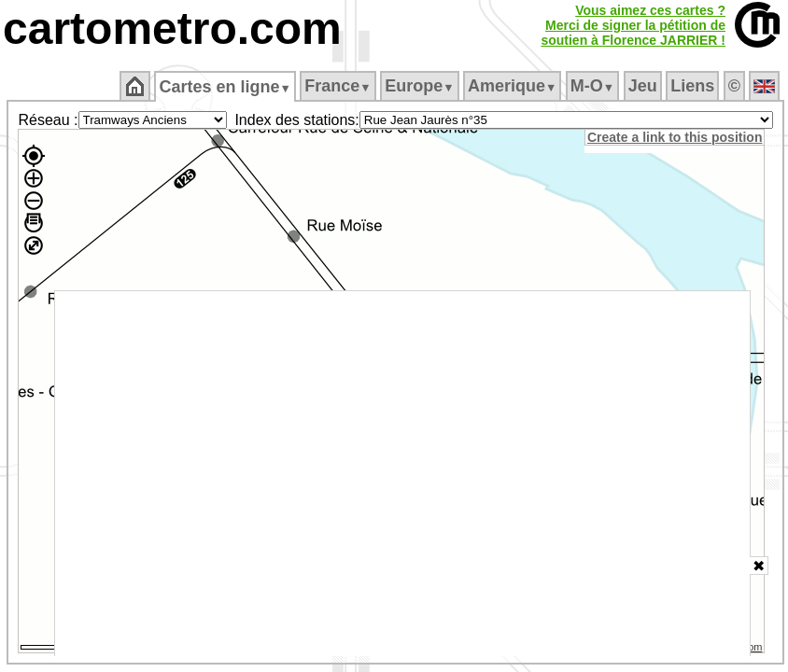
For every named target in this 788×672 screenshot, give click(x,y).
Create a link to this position (675, 137)
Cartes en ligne (225, 87)
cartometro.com (172, 28)
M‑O (592, 86)
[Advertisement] (403, 474)
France (338, 86)
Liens (692, 86)
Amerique (512, 86)
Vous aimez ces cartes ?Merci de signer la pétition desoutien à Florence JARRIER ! (633, 25)
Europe (419, 86)
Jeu (643, 86)
